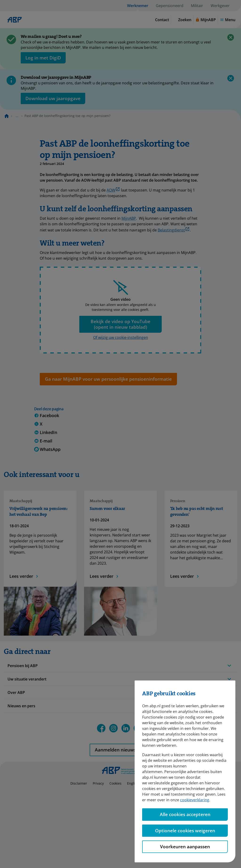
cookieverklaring (195, 800)
